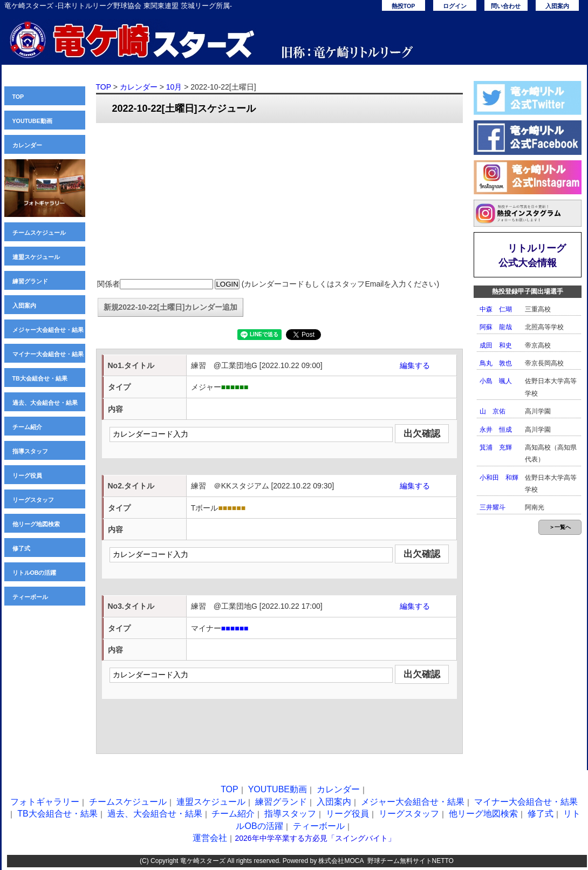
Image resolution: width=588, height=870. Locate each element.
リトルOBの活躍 (35, 573)
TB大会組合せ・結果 (40, 378)
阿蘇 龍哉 (496, 327)
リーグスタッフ (33, 500)
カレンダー (27, 145)
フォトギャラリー (45, 802)
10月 (174, 87)
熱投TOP (404, 6)
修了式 (21, 548)
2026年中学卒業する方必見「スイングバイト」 (315, 838)
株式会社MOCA (341, 861)
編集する (415, 365)
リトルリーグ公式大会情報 (532, 256)
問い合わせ (506, 6)
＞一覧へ (560, 527)
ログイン (455, 6)
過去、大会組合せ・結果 (45, 403)
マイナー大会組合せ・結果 (48, 354)
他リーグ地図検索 (36, 524)
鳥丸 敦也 (496, 363)
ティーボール (30, 597)
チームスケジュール (39, 233)
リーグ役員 (27, 475)
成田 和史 (496, 345)
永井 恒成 (496, 430)
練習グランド (30, 281)
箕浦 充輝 (496, 447)
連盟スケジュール (36, 257)
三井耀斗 (493, 507)
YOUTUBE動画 (32, 121)
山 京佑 (493, 411)
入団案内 (557, 6)
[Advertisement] (279, 201)
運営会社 (210, 838)
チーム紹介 (27, 427)
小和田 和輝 (499, 478)
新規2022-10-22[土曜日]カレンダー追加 (171, 307)
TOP (18, 97)
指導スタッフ (30, 451)
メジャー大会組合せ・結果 (48, 330)
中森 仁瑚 (496, 309)
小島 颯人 (496, 381)
